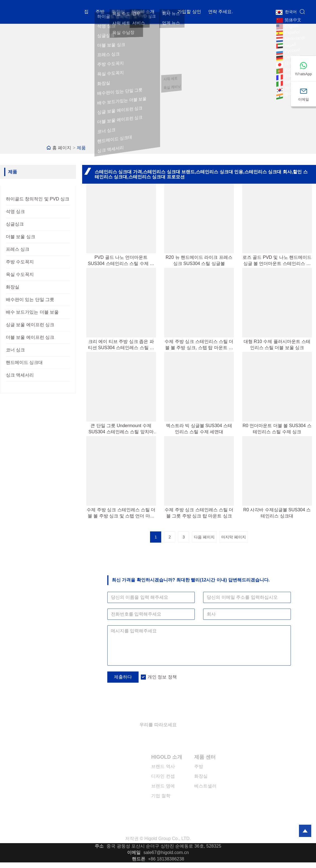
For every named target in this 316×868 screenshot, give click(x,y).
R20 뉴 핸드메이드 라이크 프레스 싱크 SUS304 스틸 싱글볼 (199, 260)
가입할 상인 (189, 12)
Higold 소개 (143, 12)
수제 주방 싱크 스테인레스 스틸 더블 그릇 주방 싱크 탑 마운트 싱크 (199, 513)
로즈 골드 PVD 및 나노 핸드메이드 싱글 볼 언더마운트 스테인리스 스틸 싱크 (277, 261)
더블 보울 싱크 (21, 237)
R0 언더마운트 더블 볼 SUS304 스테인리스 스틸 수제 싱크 (277, 429)
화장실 (118, 12)
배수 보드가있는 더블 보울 (32, 312)
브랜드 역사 (163, 766)
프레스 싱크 (18, 249)
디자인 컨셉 (163, 776)
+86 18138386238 (166, 859)
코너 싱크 (15, 350)
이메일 (134, 852)
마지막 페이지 (234, 537)
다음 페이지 (204, 537)
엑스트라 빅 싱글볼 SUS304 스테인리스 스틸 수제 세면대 (199, 429)
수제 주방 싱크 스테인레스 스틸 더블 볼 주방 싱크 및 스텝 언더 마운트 (121, 513)
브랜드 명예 (163, 786)
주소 (99, 846)
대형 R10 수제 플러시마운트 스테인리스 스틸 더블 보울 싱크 (277, 345)
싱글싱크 (15, 224)
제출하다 (123, 677)
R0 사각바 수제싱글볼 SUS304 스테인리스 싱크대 (277, 513)
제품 (81, 148)
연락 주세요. (221, 12)
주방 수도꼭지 (20, 262)
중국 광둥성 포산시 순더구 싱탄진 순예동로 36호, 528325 (164, 846)
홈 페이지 (62, 148)
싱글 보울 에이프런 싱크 (30, 325)
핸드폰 (139, 859)
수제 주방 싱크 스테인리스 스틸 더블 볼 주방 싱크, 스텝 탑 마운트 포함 (199, 345)
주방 (100, 12)
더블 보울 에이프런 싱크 (30, 337)
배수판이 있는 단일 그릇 (30, 300)
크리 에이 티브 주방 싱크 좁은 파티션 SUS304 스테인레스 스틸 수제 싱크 (121, 345)
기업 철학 (161, 796)
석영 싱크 (15, 211)
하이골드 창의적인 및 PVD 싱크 (38, 199)
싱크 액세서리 (20, 375)
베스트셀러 (205, 786)
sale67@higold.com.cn (166, 852)
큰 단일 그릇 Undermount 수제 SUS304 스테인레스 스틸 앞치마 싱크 (121, 429)
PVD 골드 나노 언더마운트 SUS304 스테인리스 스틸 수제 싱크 (121, 261)
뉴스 (166, 12)
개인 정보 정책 (162, 677)
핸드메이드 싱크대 (24, 362)
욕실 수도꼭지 (20, 274)
